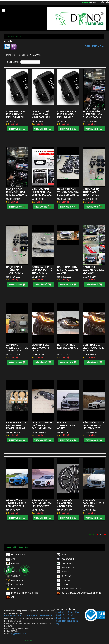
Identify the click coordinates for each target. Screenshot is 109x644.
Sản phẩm (24, 55)
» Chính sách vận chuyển (66, 618)
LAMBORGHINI (15, 580)
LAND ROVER (65, 563)
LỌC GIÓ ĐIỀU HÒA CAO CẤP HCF (23, 593)
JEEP (11, 597)
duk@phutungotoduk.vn (19, 634)
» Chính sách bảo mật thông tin (68, 612)
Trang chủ (10, 55)
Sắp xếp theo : (14, 62)
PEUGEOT (63, 580)
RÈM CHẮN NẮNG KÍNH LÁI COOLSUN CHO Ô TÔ (79, 593)
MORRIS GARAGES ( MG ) (70, 589)
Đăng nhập (29, 641)
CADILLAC (13, 576)
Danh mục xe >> (95, 46)
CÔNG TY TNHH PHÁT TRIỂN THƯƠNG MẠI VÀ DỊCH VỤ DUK (29, 616)
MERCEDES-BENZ (16, 555)
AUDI (11, 559)
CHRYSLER (64, 576)
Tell (9, 570)
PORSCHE (13, 563)
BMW (61, 555)
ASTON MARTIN (65, 567)
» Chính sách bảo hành (65, 615)
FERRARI (13, 589)
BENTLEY (63, 572)
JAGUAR (37, 55)
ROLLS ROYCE (15, 584)
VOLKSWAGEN (65, 559)
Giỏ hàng (86, 2)
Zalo (25, 570)
